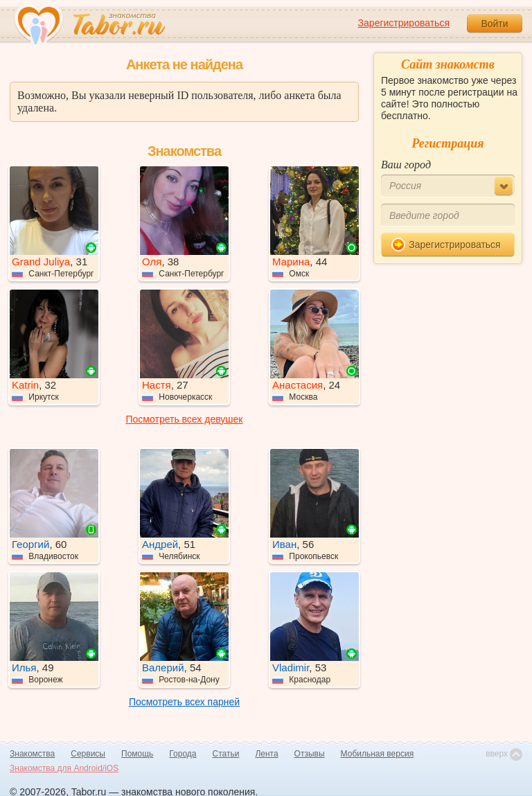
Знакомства (32, 754)
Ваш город (406, 165)
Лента (266, 754)
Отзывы (310, 754)
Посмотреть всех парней (184, 702)
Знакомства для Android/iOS (64, 768)
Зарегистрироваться (404, 23)
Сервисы (88, 754)
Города (183, 754)
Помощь (137, 754)
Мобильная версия (378, 754)
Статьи (226, 754)
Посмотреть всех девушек (185, 419)
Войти (494, 24)
